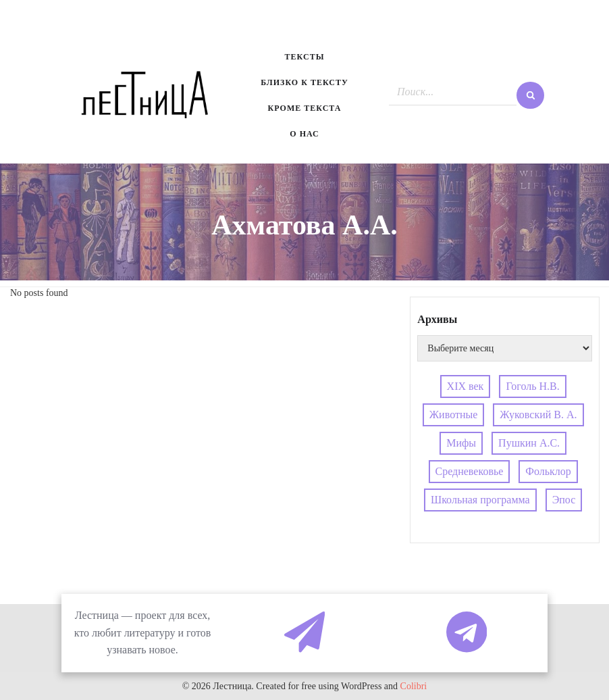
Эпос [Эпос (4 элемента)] (564, 500)
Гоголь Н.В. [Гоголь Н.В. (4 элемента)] (532, 386)
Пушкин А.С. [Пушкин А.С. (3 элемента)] (529, 443)
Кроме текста (305, 108)
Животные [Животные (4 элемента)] (454, 415)
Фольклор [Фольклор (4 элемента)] (548, 471)
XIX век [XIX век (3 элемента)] (466, 386)
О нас (304, 134)
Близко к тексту (304, 82)
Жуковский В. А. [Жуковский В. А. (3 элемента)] (538, 415)
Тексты (305, 57)
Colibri (414, 686)
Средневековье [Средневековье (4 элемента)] (470, 471)
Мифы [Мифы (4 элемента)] (461, 443)
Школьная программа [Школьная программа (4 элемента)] (480, 500)
